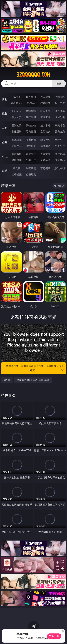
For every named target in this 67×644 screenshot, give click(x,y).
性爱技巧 (60, 160)
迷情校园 (17, 160)
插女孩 (17, 168)
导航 (5, 171)
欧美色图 (45, 140)
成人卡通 (45, 125)
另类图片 (60, 146)
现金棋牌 (45, 103)
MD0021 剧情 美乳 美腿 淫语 (33, 380)
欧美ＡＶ (45, 111)
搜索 (59, 84)
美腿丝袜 (17, 146)
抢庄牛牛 (60, 103)
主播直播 (45, 117)
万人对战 (45, 97)
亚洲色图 (31, 140)
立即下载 (54, 636)
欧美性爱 (60, 125)
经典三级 (31, 131)
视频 (5, 114)
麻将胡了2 (17, 103)
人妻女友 (45, 154)
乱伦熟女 (45, 131)
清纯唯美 (31, 146)
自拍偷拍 (31, 111)
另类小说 (31, 160)
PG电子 (17, 97)
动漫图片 (60, 140)
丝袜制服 (31, 117)
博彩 (5, 99)
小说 (5, 157)
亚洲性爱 (17, 125)
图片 (5, 142)
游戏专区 (60, 97)
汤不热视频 (60, 168)
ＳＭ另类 (60, 117)
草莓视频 (45, 168)
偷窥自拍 (17, 140)
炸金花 (31, 103)
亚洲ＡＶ (17, 111)
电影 (5, 128)
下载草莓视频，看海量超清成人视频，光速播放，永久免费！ (34, 368)
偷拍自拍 (31, 125)
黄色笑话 (45, 160)
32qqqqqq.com (33, 75)
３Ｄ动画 (60, 111)
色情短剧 (31, 174)
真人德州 (31, 97)
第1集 (7, 380)
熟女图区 (45, 146)
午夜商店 (31, 168)
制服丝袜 (17, 131)
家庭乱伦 (31, 154)
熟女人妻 (17, 117)
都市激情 (17, 154)
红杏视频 (17, 174)
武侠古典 (60, 154)
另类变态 (60, 131)
